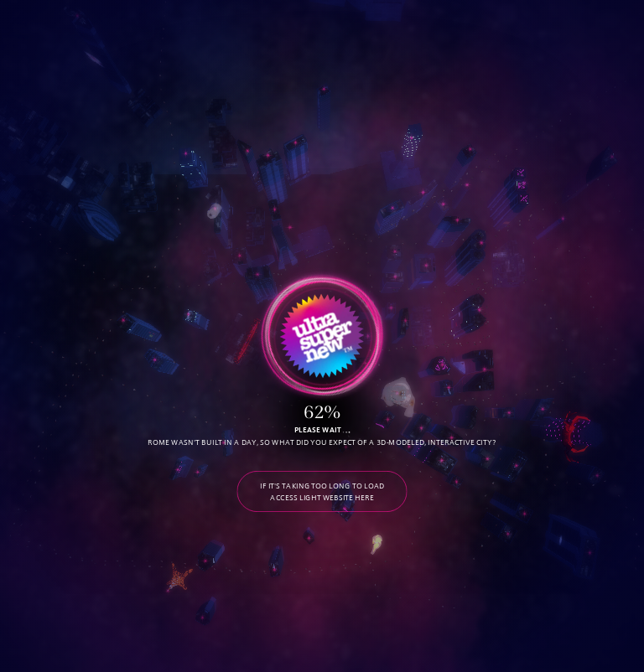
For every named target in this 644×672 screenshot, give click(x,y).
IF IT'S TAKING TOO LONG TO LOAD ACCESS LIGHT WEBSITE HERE (322, 491)
